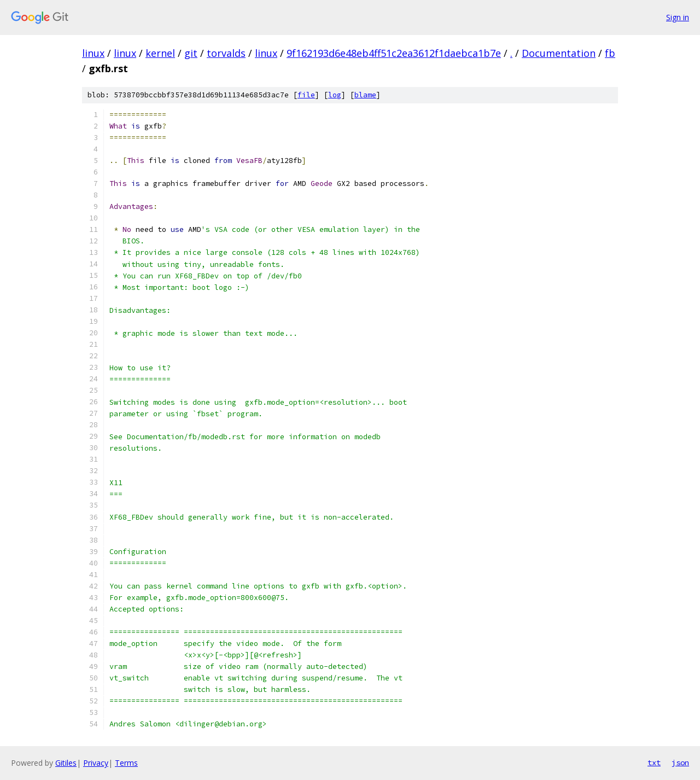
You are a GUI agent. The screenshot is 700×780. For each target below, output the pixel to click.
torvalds (226, 53)
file (306, 95)
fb (610, 53)
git (191, 53)
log (335, 95)
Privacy (96, 763)
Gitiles (66, 763)
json (680, 762)
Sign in (678, 17)
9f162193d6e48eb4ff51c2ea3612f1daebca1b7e (394, 53)
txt (654, 762)
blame (365, 95)
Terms (126, 763)
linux (93, 53)
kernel (160, 53)
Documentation (559, 53)
